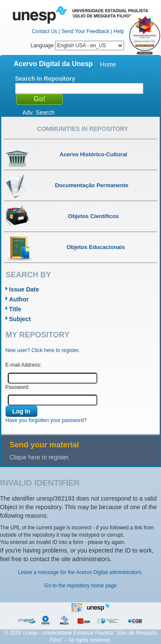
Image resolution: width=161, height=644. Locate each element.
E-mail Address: (24, 365)
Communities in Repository (82, 129)
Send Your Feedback (85, 31)
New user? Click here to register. (43, 350)
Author (19, 299)
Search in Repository (45, 79)
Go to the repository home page (80, 586)
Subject (20, 319)
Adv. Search (38, 112)
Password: (18, 387)
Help (119, 31)
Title (15, 309)
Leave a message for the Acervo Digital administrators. (80, 572)
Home (108, 64)
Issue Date (24, 289)
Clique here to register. (40, 457)
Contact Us (44, 31)
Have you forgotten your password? (46, 420)
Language (77, 46)
